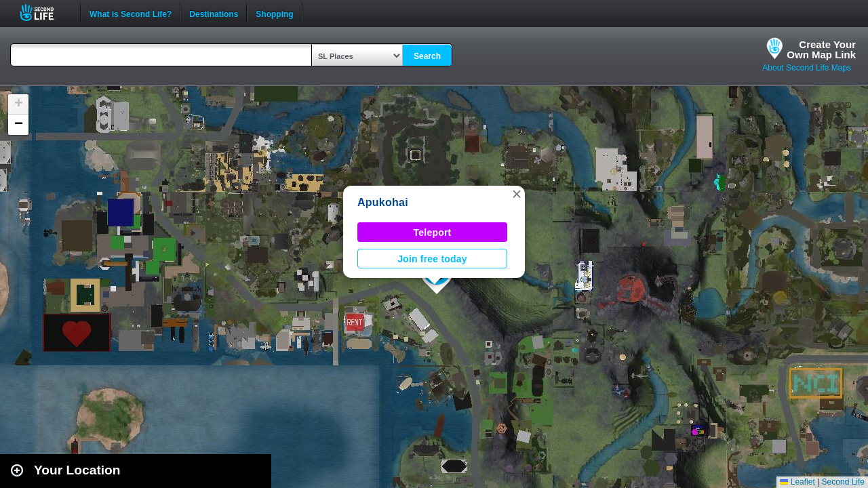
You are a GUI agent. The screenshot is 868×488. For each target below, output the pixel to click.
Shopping (274, 13)
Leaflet (797, 482)
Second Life (44, 13)
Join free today (432, 259)
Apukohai (383, 202)
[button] (517, 194)
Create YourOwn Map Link (821, 49)
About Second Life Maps (807, 68)
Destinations (214, 13)
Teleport (433, 232)
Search (427, 56)
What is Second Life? (131, 13)
